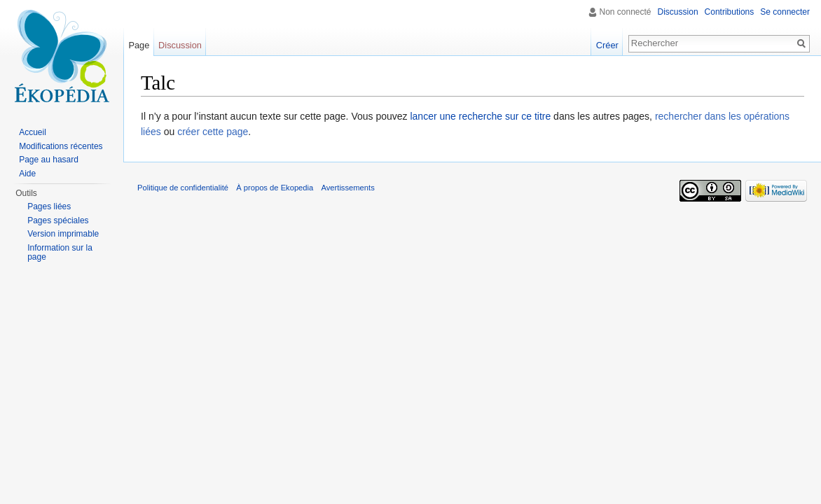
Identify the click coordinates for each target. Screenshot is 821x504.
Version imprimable (63, 234)
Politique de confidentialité (183, 188)
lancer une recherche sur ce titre (480, 116)
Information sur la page (60, 253)
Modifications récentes (61, 146)
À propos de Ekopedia (275, 188)
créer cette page (213, 132)
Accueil (33, 132)
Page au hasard (49, 160)
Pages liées (49, 206)
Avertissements (347, 188)
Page (139, 45)
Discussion (678, 12)
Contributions (730, 12)
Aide (27, 174)
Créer (607, 45)
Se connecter (785, 12)
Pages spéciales (58, 220)
